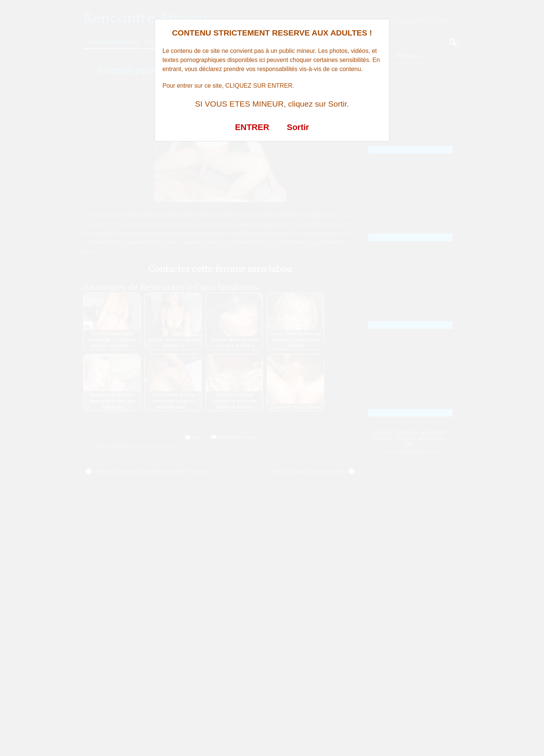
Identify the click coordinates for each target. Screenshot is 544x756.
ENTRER (252, 127)
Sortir (298, 127)
